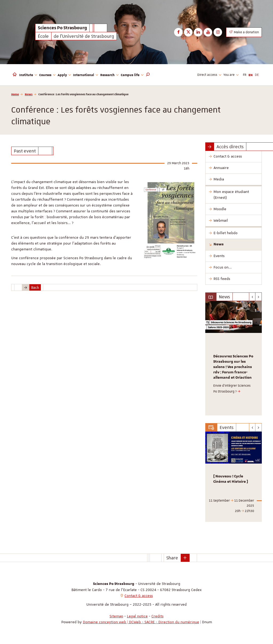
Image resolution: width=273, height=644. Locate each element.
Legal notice (137, 616)
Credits (157, 616)
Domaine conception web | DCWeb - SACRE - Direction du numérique (141, 622)
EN (251, 75)
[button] (148, 75)
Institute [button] (28, 75)
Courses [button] (47, 75)
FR (245, 75)
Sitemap (116, 616)
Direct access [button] (209, 75)
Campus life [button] (132, 75)
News (29, 94)
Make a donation (244, 32)
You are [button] (231, 75)
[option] (234, 358)
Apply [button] (64, 75)
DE (257, 75)
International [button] (86, 75)
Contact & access (139, 596)
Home (15, 94)
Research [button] (109, 75)
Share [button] (172, 558)
